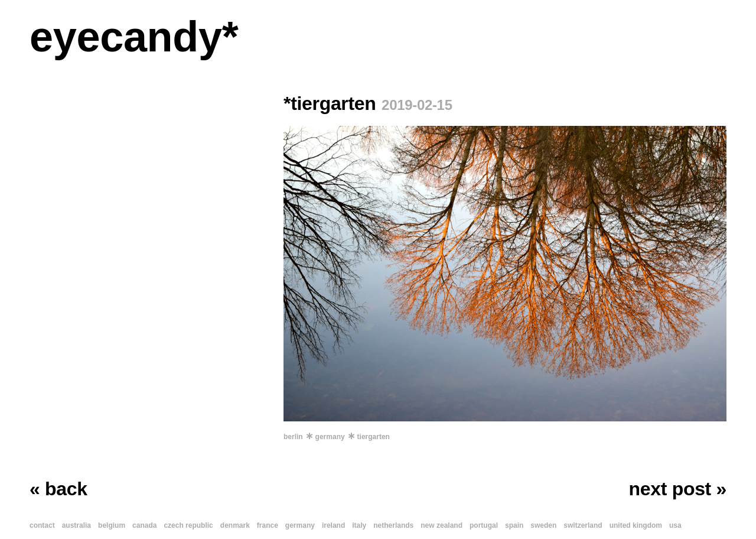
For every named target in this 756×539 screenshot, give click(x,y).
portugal (484, 525)
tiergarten (374, 437)
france (268, 525)
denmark (235, 525)
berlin (293, 437)
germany (330, 437)
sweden (543, 525)
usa (675, 525)
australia (76, 525)
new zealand (441, 525)
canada (144, 525)
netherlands (393, 525)
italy (359, 525)
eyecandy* (134, 37)
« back (58, 489)
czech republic (188, 525)
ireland (333, 525)
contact (42, 525)
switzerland (583, 525)
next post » (678, 489)
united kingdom (636, 525)
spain (514, 525)
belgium (112, 525)
